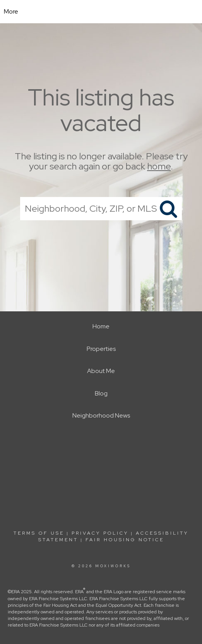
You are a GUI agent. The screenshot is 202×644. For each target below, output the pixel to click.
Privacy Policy (100, 533)
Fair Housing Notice (125, 540)
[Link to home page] (101, 12)
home (159, 167)
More (11, 11)
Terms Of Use (39, 533)
